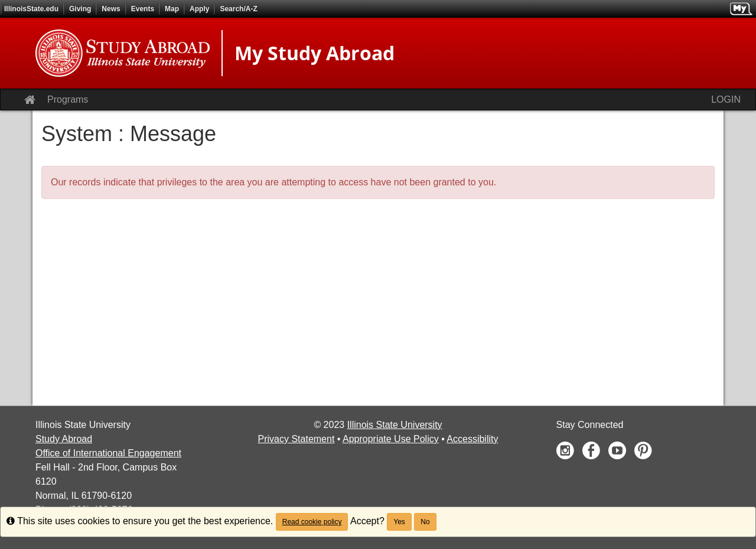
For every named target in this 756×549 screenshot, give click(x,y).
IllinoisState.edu (31, 9)
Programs (68, 99)
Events (143, 9)
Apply (199, 9)
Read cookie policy (312, 522)
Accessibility (472, 439)
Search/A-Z (238, 9)
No (425, 522)
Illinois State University (395, 425)
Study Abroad (64, 439)
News (111, 9)
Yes (399, 522)
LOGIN (726, 99)
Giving (80, 9)
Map (172, 9)
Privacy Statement (296, 439)
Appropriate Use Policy (391, 439)
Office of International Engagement (108, 453)
